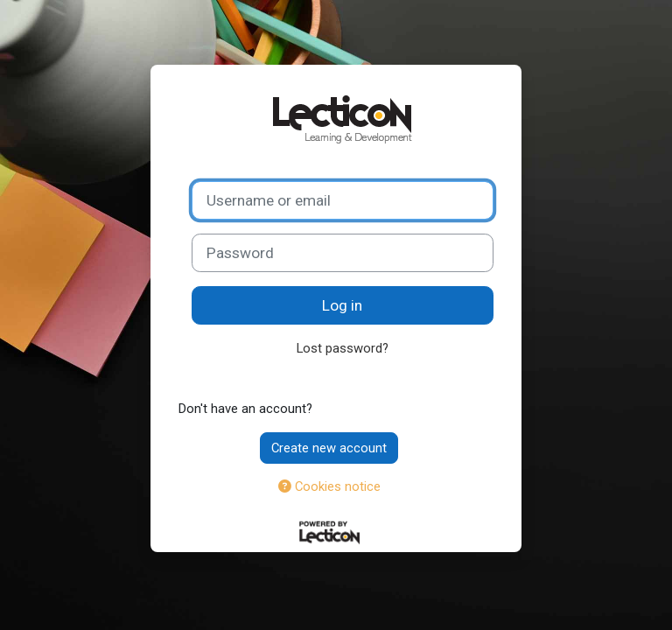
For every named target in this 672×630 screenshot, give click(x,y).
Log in (342, 305)
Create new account (329, 448)
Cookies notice (329, 486)
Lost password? (343, 348)
